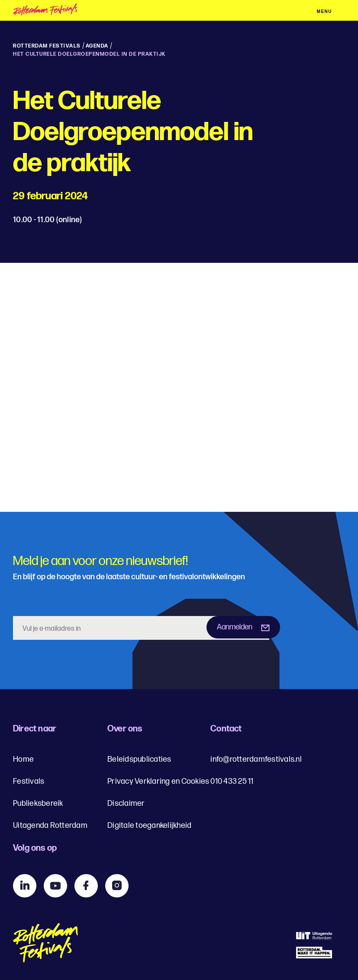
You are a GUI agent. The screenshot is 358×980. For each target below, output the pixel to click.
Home (23, 759)
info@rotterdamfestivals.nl (256, 759)
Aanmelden (235, 627)
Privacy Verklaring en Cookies (158, 781)
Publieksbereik (38, 803)
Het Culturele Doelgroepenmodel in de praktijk (89, 54)
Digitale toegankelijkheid (149, 825)
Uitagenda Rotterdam (50, 825)
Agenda (97, 46)
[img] (65, 11)
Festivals (29, 781)
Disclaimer (126, 803)
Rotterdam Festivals (47, 46)
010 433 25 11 (232, 781)
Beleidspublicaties (139, 759)
